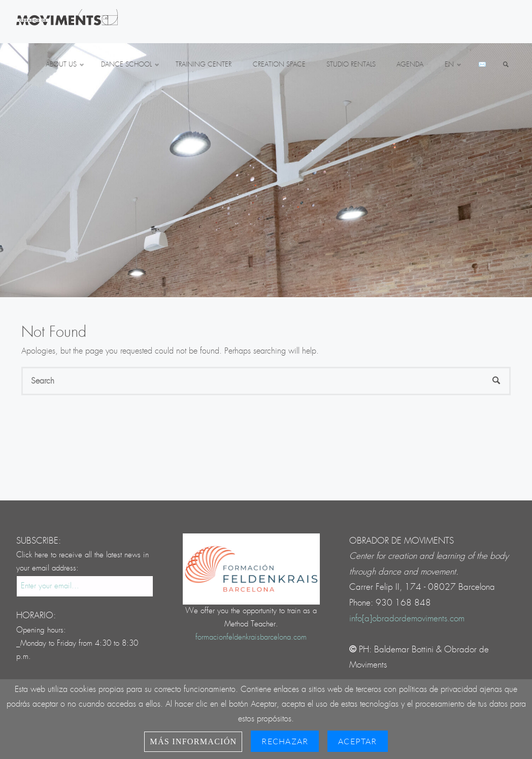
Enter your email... (50, 586)
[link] (506, 65)
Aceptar (357, 741)
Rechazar (285, 741)
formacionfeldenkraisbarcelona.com (251, 637)
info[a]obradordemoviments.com (407, 619)
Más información (193, 741)
